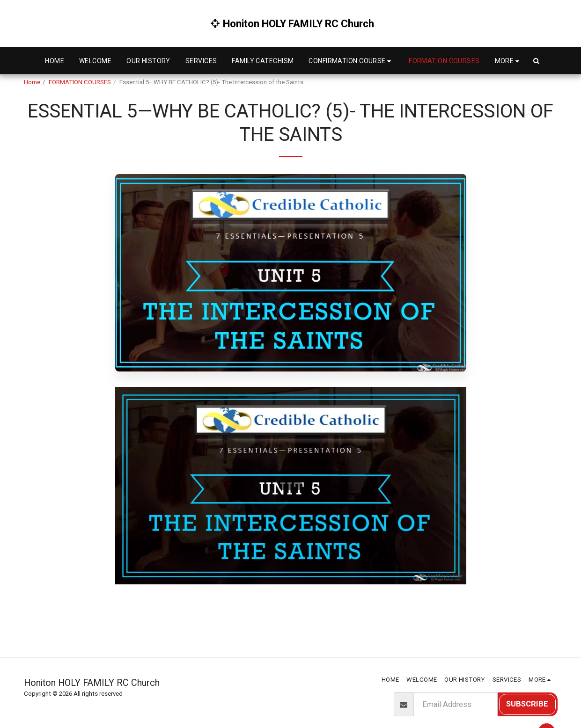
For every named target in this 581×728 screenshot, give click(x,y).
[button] (351, 61)
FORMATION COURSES (80, 82)
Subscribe (527, 704)
